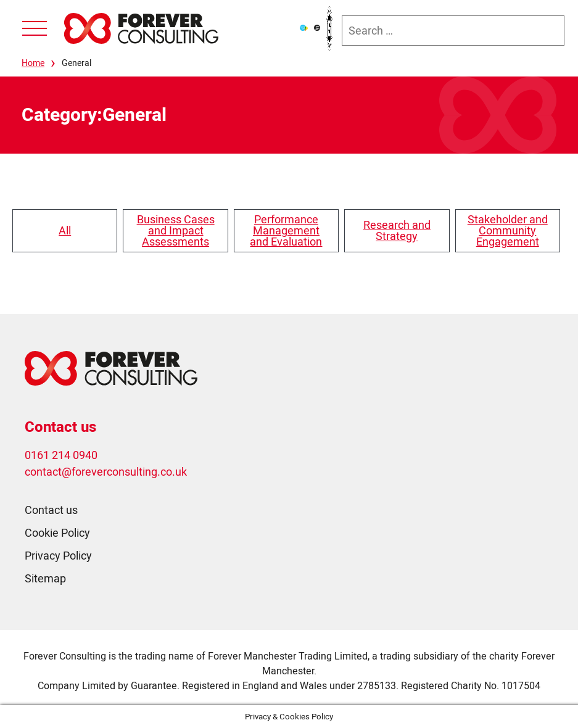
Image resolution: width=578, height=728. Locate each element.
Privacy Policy (58, 556)
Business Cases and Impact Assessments (176, 230)
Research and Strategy (397, 230)
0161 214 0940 (61, 455)
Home (33, 63)
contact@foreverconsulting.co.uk (106, 472)
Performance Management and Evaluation (286, 230)
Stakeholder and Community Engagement (508, 230)
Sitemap (45, 578)
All (65, 230)
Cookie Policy (57, 533)
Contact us (51, 510)
